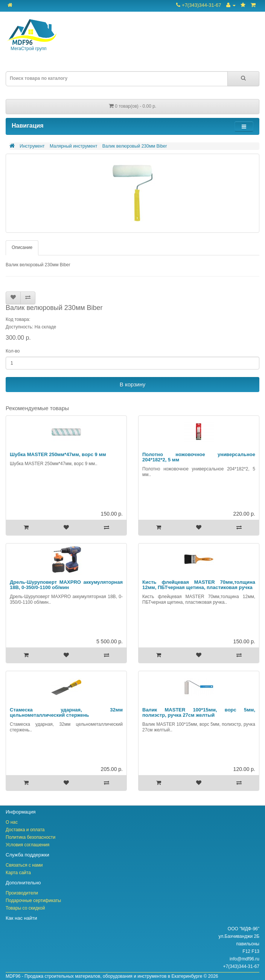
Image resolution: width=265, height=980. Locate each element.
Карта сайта (18, 873)
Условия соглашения (27, 845)
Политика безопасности (30, 837)
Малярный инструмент (74, 146)
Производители (22, 893)
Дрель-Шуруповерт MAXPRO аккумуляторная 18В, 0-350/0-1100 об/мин (66, 585)
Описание (22, 247)
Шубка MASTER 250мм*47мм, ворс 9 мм (58, 454)
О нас (12, 822)
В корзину (132, 384)
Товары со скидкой (25, 908)
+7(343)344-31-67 (199, 5)
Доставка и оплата (25, 830)
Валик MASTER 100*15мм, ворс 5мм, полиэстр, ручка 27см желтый (199, 712)
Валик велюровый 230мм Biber (135, 146)
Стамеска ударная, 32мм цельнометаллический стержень (66, 712)
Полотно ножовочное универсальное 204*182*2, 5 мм (199, 457)
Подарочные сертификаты (33, 901)
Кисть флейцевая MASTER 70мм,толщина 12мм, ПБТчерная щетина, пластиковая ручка (199, 585)
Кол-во (13, 351)
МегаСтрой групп (31, 35)
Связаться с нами (24, 865)
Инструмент (32, 146)
